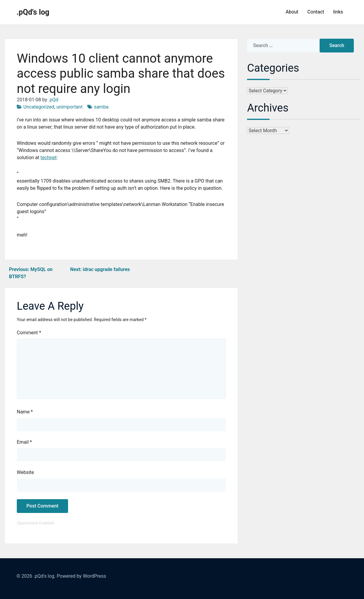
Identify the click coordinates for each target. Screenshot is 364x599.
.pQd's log (33, 12)
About (292, 12)
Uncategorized (39, 107)
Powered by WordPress (81, 576)
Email (24, 442)
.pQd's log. (44, 576)
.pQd (53, 100)
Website (25, 472)
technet (48, 158)
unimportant (70, 107)
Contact (316, 12)
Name (25, 412)
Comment (29, 333)
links (338, 12)
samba (101, 107)
